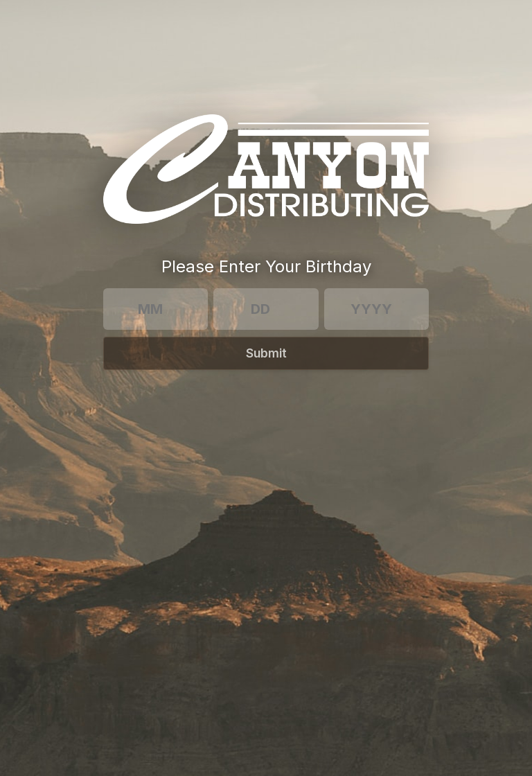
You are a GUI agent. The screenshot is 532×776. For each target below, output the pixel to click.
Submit (266, 353)
